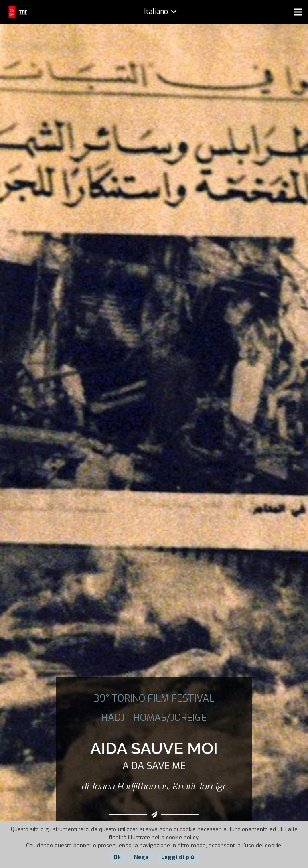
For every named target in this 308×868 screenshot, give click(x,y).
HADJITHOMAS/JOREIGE (154, 718)
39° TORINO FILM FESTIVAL (154, 698)
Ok (117, 857)
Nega (141, 857)
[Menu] (298, 12)
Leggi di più (178, 857)
